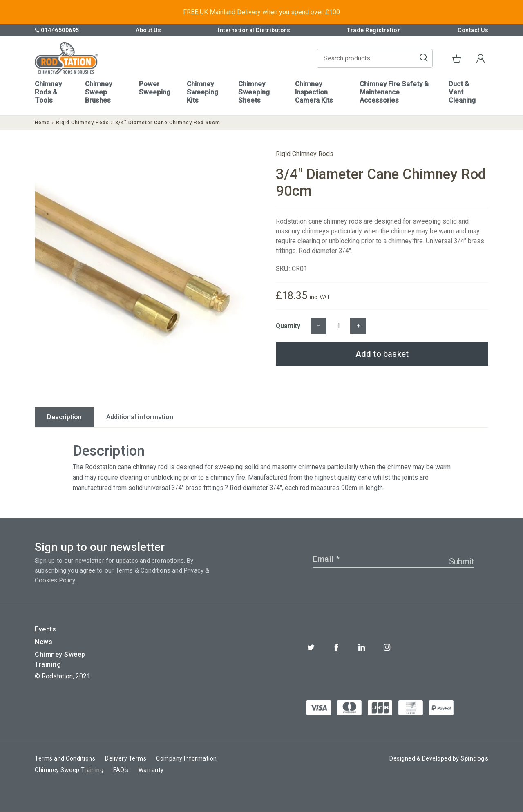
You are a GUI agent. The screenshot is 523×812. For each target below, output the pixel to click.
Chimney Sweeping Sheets (254, 92)
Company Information (187, 758)
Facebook (336, 647)
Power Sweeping (155, 88)
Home (42, 123)
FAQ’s (121, 770)
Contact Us (473, 30)
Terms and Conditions (65, 758)
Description (64, 417)
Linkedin (362, 647)
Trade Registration (374, 30)
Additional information (140, 417)
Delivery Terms (126, 758)
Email (326, 559)
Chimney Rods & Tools (48, 92)
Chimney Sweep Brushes (98, 92)
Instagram (387, 647)
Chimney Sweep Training (60, 659)
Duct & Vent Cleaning (462, 92)
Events (45, 629)
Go (424, 58)
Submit (462, 561)
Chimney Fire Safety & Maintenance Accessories (394, 92)
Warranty (151, 770)
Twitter (311, 647)
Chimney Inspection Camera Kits (314, 92)
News (44, 642)
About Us (148, 30)
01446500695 (57, 30)
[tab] (64, 417)
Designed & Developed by (439, 758)
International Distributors (254, 30)
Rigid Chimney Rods (83, 123)
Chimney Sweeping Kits (202, 92)
